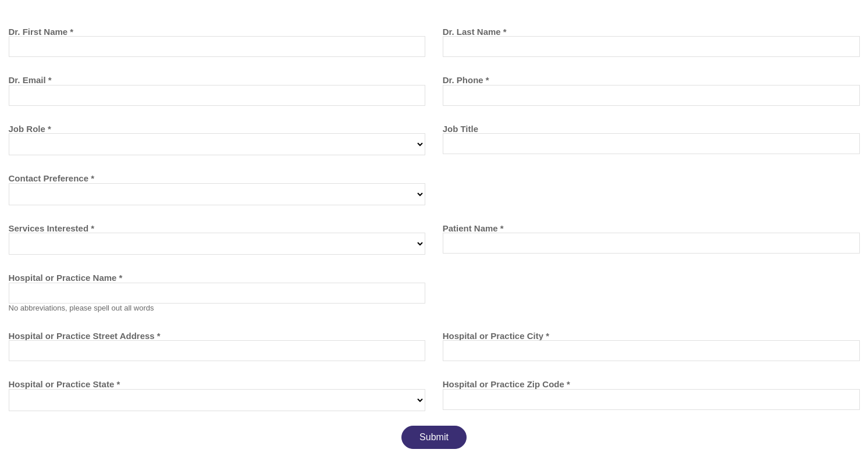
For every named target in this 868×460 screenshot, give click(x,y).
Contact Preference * (52, 178)
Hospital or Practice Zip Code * (506, 384)
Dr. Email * (30, 80)
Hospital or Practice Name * (66, 278)
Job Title (460, 129)
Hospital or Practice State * (65, 384)
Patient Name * (473, 228)
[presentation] (97, 434)
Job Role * (30, 129)
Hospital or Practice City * (496, 336)
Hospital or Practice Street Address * (85, 336)
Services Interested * (52, 228)
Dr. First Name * (41, 32)
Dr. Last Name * (475, 32)
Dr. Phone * (466, 80)
